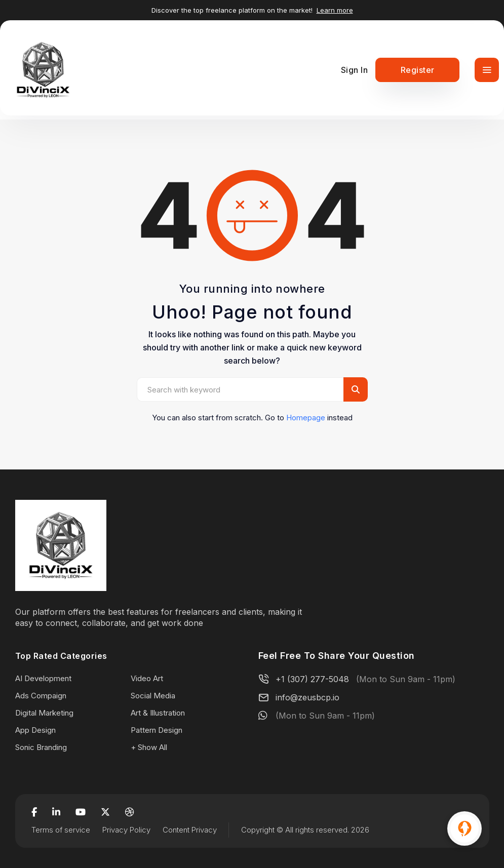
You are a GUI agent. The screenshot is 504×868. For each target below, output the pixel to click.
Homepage (306, 418)
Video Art (147, 678)
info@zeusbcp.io (307, 697)
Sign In (355, 70)
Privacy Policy (126, 830)
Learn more (335, 10)
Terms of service (61, 830)
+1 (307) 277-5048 (312, 679)
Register (418, 70)
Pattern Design (157, 730)
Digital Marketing (44, 713)
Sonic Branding (41, 747)
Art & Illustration (158, 713)
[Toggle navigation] (487, 70)
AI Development (43, 678)
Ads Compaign (41, 696)
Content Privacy (190, 830)
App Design (35, 730)
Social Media (153, 696)
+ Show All (149, 747)
